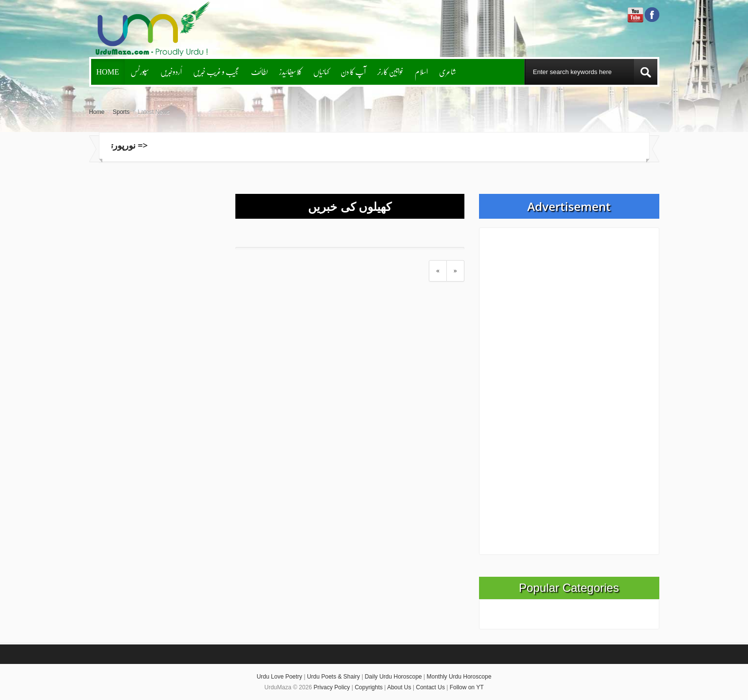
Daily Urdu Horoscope (393, 677)
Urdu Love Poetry (279, 677)
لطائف (259, 71)
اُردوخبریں (171, 71)
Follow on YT (467, 687)
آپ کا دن (353, 71)
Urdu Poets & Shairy (334, 677)
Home (108, 71)
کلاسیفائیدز (291, 71)
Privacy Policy (332, 687)
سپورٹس (140, 71)
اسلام (421, 71)
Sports (121, 112)
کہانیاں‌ (321, 71)
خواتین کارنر (390, 71)
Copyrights (369, 687)
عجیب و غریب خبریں (216, 71)
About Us (399, 687)
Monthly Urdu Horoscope (459, 677)
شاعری (448, 71)
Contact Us (431, 687)
